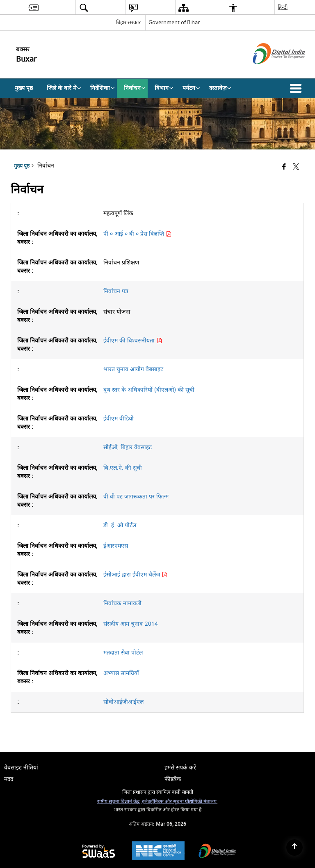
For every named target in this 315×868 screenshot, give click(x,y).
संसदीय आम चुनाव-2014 (131, 624)
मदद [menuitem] (9, 779)
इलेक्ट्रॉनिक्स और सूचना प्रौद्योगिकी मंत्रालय (179, 802)
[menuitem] (33, 8)
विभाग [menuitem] (164, 88)
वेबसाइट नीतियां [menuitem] (21, 768)
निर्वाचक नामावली (122, 603)
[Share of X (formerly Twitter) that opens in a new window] (296, 167)
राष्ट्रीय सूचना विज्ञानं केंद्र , (120, 802)
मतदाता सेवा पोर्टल (123, 653)
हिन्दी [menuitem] (283, 7)
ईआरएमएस (116, 546)
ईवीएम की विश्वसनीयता (133, 341)
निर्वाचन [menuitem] (135, 88)
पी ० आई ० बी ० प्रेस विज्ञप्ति (137, 234)
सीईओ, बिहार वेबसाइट (128, 447)
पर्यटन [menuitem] (191, 88)
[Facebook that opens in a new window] (284, 167)
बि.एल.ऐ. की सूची (123, 468)
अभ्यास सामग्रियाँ (121, 673)
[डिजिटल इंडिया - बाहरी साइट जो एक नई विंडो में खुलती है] (269, 71)
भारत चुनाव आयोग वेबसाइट (133, 369)
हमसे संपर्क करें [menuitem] (180, 768)
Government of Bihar (174, 22)
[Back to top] (294, 847)
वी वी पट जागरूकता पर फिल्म (136, 497)
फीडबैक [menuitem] (173, 779)
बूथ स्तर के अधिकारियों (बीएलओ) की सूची (149, 390)
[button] (297, 88)
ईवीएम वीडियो (119, 419)
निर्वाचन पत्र (116, 291)
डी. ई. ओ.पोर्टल (120, 525)
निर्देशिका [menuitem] (103, 88)
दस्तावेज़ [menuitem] (220, 88)
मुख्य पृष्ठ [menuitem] (24, 88)
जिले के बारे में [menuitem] (64, 88)
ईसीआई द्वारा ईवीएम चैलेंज (135, 575)
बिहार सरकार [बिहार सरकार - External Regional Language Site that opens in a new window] (128, 22)
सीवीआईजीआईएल (123, 702)
